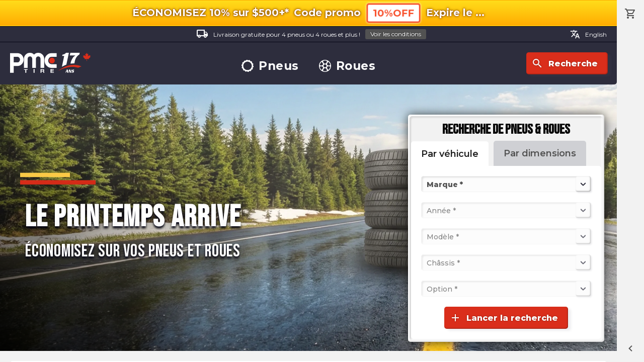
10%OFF (394, 13)
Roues (347, 66)
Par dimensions (540, 153)
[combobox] (428, 184)
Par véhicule (450, 154)
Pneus (270, 66)
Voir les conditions (396, 34)
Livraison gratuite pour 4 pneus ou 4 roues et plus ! (311, 34)
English (588, 34)
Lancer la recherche (504, 318)
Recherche (565, 63)
